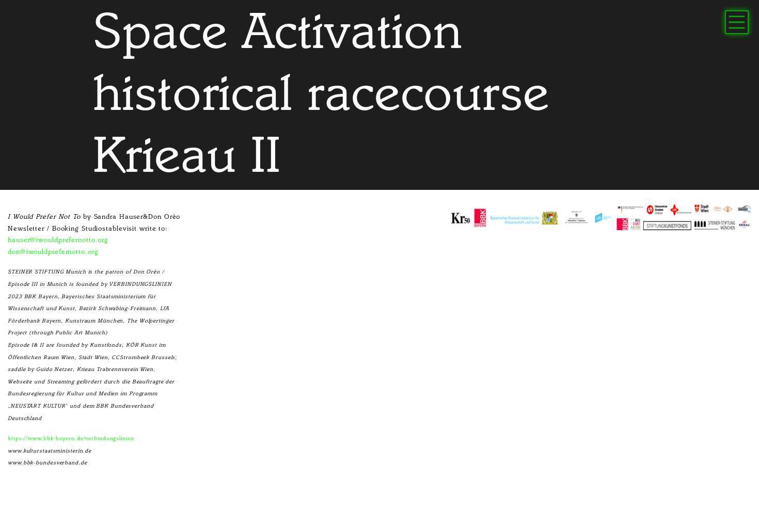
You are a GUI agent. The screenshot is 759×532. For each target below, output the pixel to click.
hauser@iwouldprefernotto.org (58, 240)
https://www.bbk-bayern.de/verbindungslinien (71, 438)
